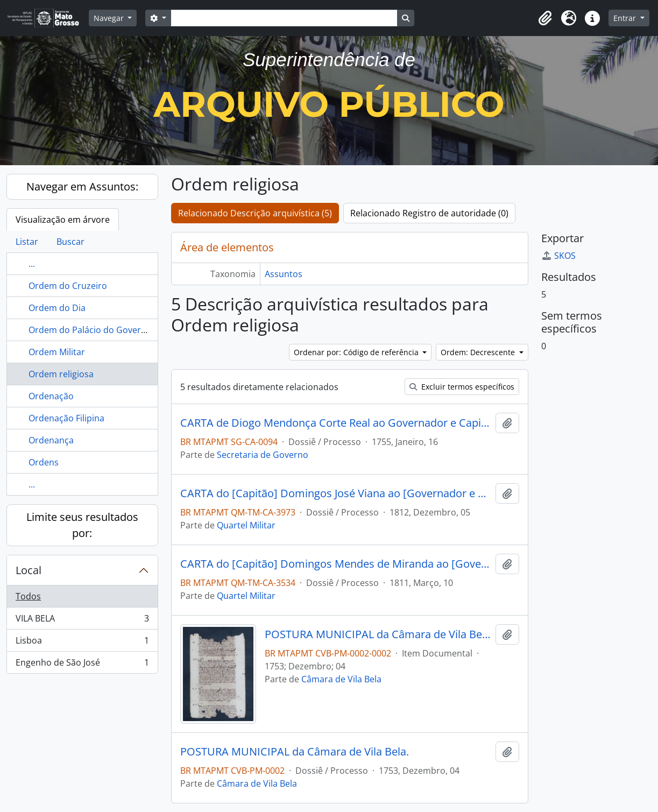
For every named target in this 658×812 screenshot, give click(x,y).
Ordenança (51, 440)
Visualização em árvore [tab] (63, 220)
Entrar (626, 18)
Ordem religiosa (61, 374)
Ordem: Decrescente (479, 352)
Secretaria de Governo (263, 455)
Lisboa (82, 643)
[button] (545, 18)
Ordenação (51, 396)
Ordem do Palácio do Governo (90, 330)
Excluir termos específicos (462, 387)
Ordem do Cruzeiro (68, 286)
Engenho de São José (82, 665)
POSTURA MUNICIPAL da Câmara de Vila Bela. (378, 634)
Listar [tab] (27, 242)
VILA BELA (82, 621)
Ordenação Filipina (66, 418)
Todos (28, 596)
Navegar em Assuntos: (82, 186)
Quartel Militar (246, 525)
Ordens (44, 462)
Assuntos (284, 274)
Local (29, 570)
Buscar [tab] (70, 242)
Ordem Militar (57, 352)
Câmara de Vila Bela (341, 679)
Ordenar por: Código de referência (357, 352)
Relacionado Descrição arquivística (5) (255, 213)
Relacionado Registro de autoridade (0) (429, 213)
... (32, 264)
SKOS (558, 256)
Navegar (110, 18)
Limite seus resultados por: (82, 525)
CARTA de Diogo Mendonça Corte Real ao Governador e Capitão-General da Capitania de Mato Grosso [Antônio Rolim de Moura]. (336, 423)
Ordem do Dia (57, 308)
